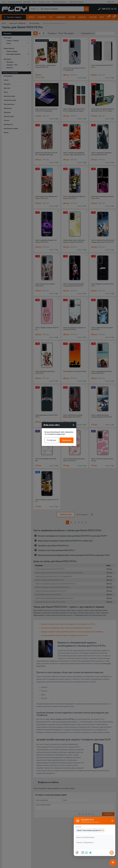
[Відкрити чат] (113, 862)
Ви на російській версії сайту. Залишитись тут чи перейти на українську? (59, 433)
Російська (52, 440)
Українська (66, 440)
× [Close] (73, 425)
